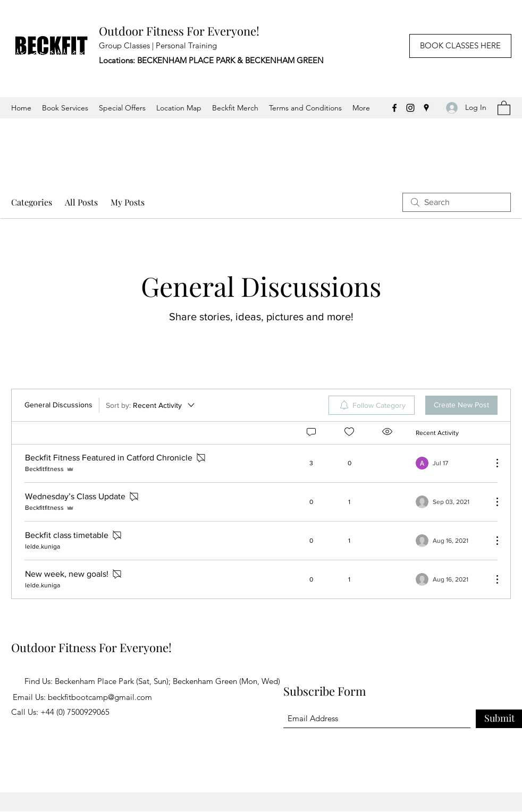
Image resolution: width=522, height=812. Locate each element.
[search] (457, 202)
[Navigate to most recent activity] (450, 463)
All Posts (81, 202)
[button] (504, 108)
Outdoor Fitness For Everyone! (179, 31)
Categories (32, 202)
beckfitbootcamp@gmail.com (100, 697)
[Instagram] (410, 108)
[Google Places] (426, 108)
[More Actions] (492, 463)
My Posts (128, 202)
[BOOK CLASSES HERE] (460, 46)
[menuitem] (372, 405)
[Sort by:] (151, 405)
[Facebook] (394, 108)
